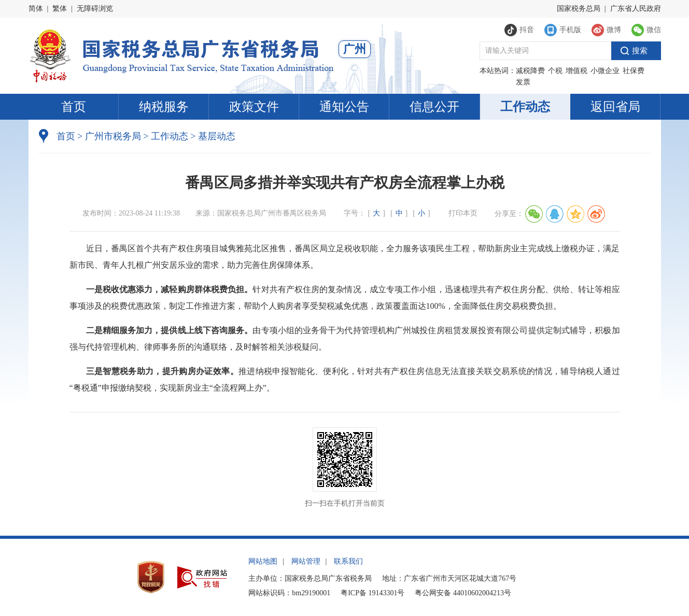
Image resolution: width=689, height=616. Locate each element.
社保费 (634, 71)
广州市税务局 (113, 136)
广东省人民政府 (636, 9)
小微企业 (605, 71)
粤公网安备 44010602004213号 (463, 593)
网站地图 (263, 561)
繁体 (60, 9)
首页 (74, 107)
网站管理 (306, 561)
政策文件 (254, 107)
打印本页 (463, 213)
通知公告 (344, 107)
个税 (555, 71)
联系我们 (348, 561)
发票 (523, 82)
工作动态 (525, 107)
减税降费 (530, 71)
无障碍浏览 (95, 9)
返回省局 (615, 107)
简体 (36, 9)
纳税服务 (164, 107)
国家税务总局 (579, 9)
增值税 (576, 71)
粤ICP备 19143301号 (372, 593)
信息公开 (434, 107)
